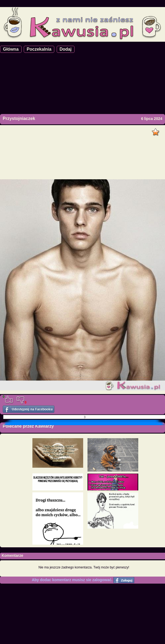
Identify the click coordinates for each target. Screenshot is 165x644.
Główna (11, 49)
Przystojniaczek (19, 118)
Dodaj (66, 49)
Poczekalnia (39, 49)
